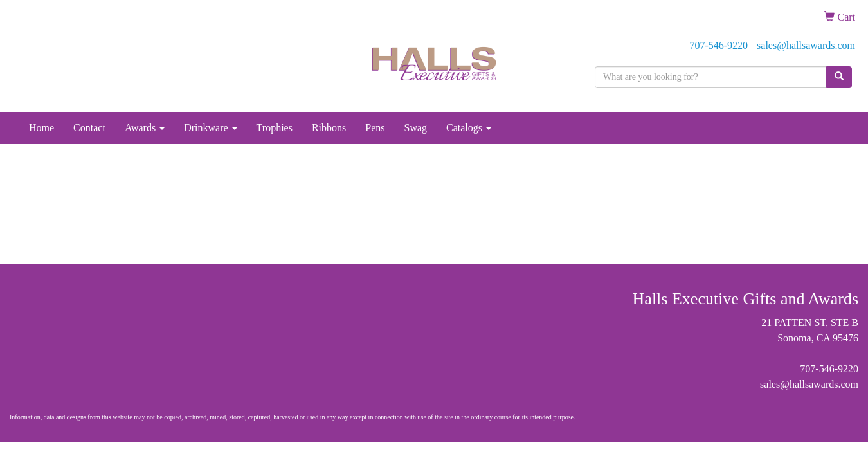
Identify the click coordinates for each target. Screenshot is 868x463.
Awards (145, 128)
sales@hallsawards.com (806, 45)
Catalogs (469, 128)
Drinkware (210, 128)
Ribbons (329, 128)
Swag (415, 128)
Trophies (275, 128)
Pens (375, 128)
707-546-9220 (719, 45)
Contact (89, 128)
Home (41, 128)
